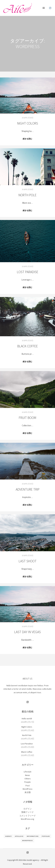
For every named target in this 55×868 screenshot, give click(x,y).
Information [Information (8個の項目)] (33, 836)
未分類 (28, 792)
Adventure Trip (28, 489)
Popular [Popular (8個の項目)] (46, 836)
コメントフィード (28, 816)
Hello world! (27, 719)
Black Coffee (28, 346)
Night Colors (28, 123)
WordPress (27, 789)
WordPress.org (27, 819)
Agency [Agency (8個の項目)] (8, 836)
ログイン (28, 809)
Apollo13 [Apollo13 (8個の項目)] (19, 836)
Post (28, 786)
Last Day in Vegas (27, 632)
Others (28, 779)
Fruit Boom (27, 418)
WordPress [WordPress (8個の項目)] (27, 840)
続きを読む (27, 139)
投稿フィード (28, 812)
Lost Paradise (28, 272)
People (27, 782)
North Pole (27, 195)
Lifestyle (28, 772)
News (27, 775)
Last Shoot (28, 561)
